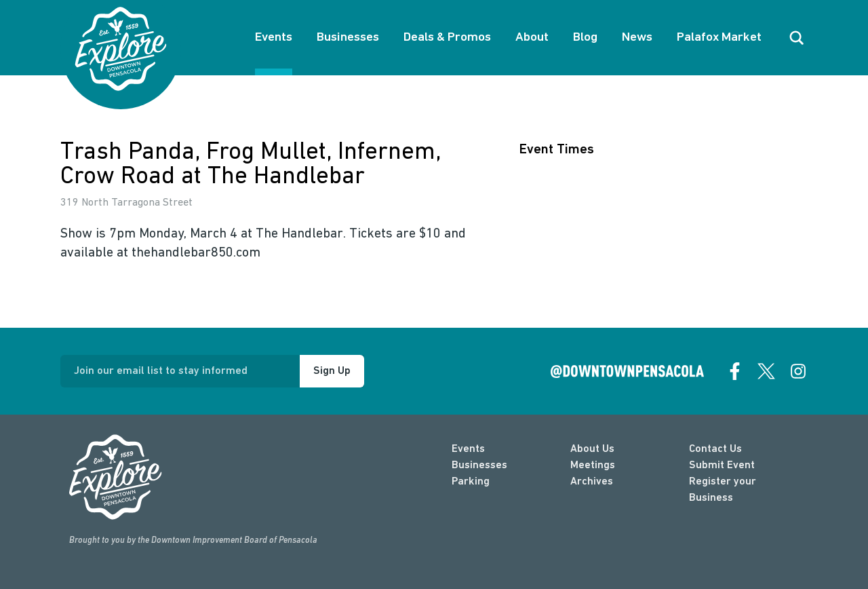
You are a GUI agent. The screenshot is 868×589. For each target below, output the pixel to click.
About (532, 38)
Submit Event (722, 465)
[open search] (797, 38)
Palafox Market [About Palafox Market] (719, 38)
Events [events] (468, 449)
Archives (592, 482)
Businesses (348, 38)
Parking (471, 482)
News (637, 38)
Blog (585, 38)
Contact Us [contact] (715, 449)
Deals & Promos (447, 38)
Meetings (593, 465)
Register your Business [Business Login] (723, 490)
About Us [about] (592, 449)
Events (274, 38)
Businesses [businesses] (479, 465)
